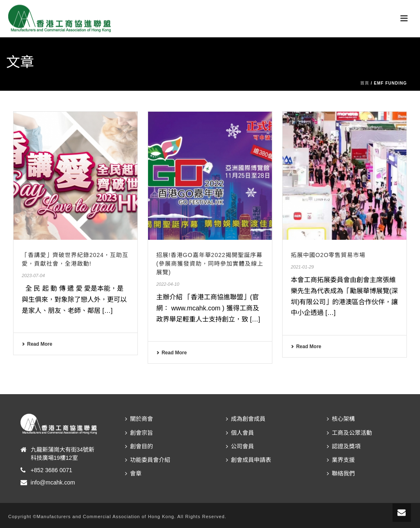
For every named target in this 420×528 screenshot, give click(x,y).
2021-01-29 (302, 267)
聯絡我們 (341, 473)
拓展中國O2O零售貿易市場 (328, 255)
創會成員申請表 (249, 460)
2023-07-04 (33, 275)
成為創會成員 (246, 419)
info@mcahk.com (53, 482)
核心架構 (341, 419)
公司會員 (240, 446)
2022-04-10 (168, 284)
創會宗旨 (139, 433)
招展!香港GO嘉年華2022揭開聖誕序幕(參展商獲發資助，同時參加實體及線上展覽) (210, 264)
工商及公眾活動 (349, 433)
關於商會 (139, 419)
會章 (133, 473)
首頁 (365, 83)
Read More (37, 344)
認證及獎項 (344, 446)
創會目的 (139, 446)
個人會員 (240, 433)
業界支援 (341, 460)
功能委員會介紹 (148, 460)
